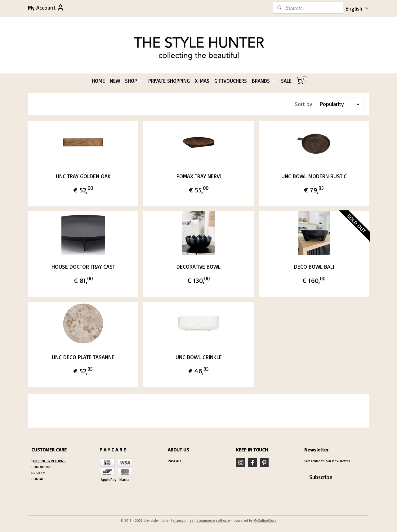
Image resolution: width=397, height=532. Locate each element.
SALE (286, 81)
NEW (115, 81)
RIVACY (39, 473)
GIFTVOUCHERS (231, 81)
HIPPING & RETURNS (49, 461)
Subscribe (321, 477)
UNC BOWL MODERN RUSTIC (314, 176)
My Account (46, 7)
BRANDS (264, 81)
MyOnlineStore (265, 521)
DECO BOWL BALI (314, 266)
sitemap (179, 521)
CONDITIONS (41, 467)
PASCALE (175, 461)
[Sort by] (340, 104)
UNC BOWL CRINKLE (198, 357)
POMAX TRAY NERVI (198, 176)
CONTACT (39, 479)
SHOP (134, 81)
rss (191, 521)
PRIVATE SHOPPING (169, 81)
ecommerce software (213, 521)
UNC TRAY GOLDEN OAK (83, 176)
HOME (98, 81)
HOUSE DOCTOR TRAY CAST (83, 266)
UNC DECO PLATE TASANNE (83, 357)
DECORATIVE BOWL (198, 266)
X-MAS (202, 81)
